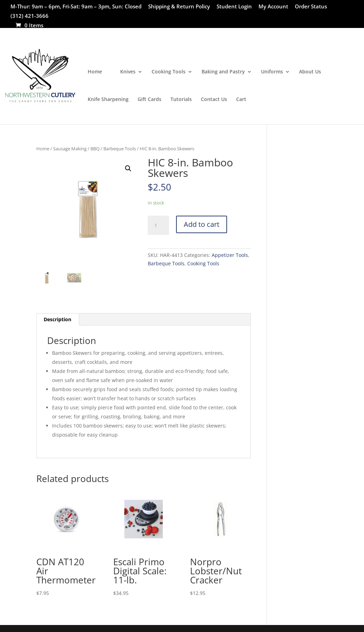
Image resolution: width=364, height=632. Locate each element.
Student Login (234, 7)
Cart (241, 100)
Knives (128, 72)
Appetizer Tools (230, 255)
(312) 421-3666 (30, 16)
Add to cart (202, 224)
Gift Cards (150, 100)
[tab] (58, 319)
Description (57, 319)
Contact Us (214, 100)
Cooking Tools (169, 72)
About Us (310, 72)
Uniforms (272, 72)
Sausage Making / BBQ (76, 149)
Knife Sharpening (108, 100)
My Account (273, 7)
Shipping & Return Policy (179, 7)
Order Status (311, 7)
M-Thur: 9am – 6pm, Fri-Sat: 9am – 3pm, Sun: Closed (76, 7)
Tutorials (181, 100)
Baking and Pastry (223, 72)
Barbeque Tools (120, 149)
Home (95, 72)
